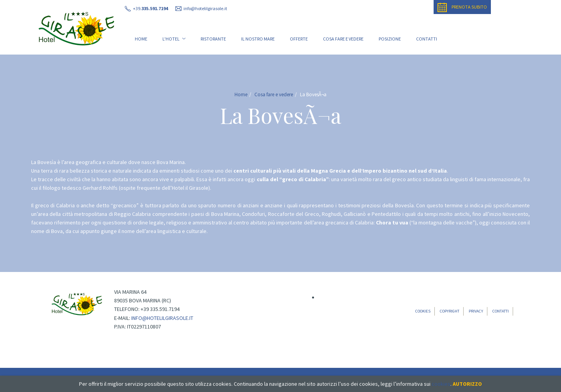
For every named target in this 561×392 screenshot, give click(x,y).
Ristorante (213, 39)
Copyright (450, 311)
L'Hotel (174, 39)
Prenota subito (462, 7)
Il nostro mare (258, 39)
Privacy (476, 311)
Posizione (390, 39)
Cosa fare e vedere (343, 39)
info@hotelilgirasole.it (162, 318)
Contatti (427, 39)
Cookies (423, 311)
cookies (441, 384)
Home (141, 39)
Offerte (299, 39)
